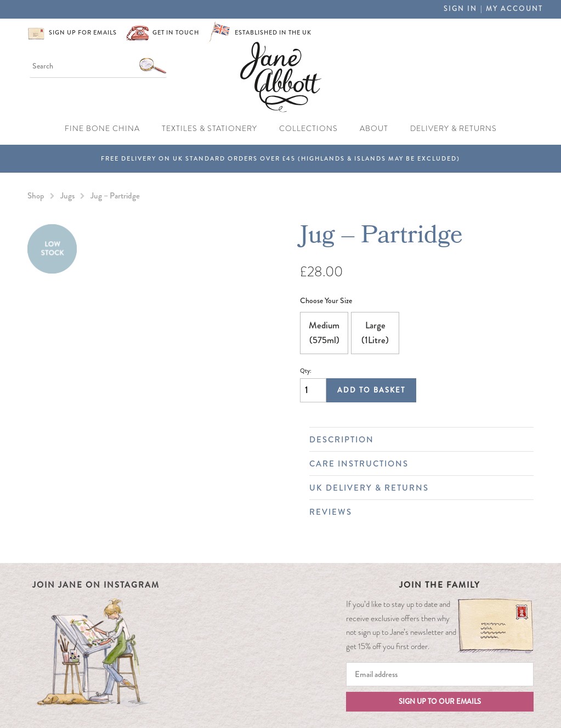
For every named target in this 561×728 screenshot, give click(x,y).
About (374, 128)
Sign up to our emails (440, 702)
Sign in (460, 9)
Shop (36, 196)
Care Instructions (416, 464)
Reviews (416, 512)
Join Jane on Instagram (96, 585)
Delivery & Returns (454, 128)
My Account (514, 9)
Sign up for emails (83, 33)
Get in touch (176, 33)
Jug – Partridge (115, 196)
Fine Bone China (102, 128)
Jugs (67, 196)
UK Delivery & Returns (416, 488)
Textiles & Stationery (209, 128)
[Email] (440, 674)
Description (416, 440)
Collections (308, 128)
